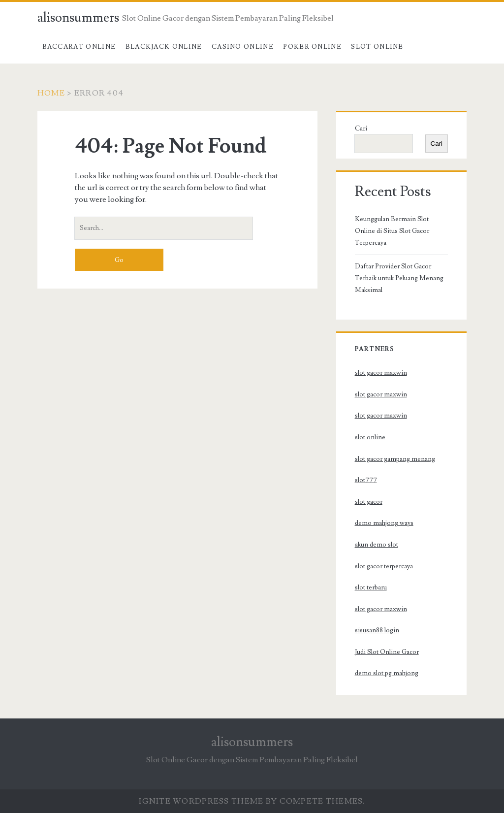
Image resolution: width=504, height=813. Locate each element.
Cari (361, 129)
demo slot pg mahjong (387, 673)
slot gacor (369, 502)
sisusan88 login (377, 630)
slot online (370, 437)
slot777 (366, 480)
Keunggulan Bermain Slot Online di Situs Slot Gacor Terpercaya (392, 231)
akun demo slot (377, 545)
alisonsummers (78, 18)
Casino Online (243, 47)
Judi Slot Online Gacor (387, 652)
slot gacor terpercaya (384, 566)
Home (51, 93)
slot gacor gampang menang (395, 459)
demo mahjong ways (384, 523)
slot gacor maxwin (381, 373)
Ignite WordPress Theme (201, 801)
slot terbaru (371, 587)
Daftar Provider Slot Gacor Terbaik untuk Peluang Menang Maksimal (399, 278)
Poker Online (312, 47)
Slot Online (377, 47)
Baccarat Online (79, 47)
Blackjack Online (164, 47)
